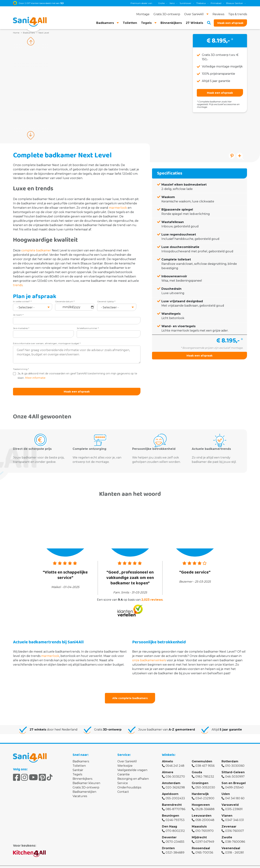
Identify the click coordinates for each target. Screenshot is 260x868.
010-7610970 (204, 824)
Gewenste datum (65, 301)
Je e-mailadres (21, 328)
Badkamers (81, 755)
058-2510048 (205, 813)
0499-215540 (234, 781)
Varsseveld (230, 798)
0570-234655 (175, 835)
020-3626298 (175, 781)
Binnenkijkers (82, 772)
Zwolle (227, 831)
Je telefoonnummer (88, 328)
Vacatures (80, 790)
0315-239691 (234, 803)
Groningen (200, 777)
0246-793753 (175, 813)
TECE (194, 3)
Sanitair (78, 764)
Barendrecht (172, 798)
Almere (168, 766)
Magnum (207, 3)
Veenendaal (231, 842)
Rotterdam (230, 755)
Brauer (220, 3)
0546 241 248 (175, 759)
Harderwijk (200, 787)
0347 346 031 (235, 813)
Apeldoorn (170, 787)
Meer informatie (35, 378)
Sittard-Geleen (233, 766)
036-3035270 (175, 770)
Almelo (167, 755)
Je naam (18, 315)
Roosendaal (201, 842)
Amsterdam (171, 777)
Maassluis (199, 820)
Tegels (77, 768)
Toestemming (21, 369)
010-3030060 (235, 759)
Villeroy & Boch (236, 3)
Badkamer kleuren (86, 777)
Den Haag (170, 820)
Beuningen (171, 809)
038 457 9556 (205, 759)
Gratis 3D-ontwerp (86, 781)
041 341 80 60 (235, 792)
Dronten (168, 842)
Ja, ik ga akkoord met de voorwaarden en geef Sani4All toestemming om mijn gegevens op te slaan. (77, 376)
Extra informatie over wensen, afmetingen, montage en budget (47, 343)
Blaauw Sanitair (165, 3)
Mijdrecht (199, 831)
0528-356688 (205, 803)
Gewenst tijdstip (106, 301)
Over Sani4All (127, 755)
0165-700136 (204, 846)
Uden (226, 787)
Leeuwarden (202, 809)
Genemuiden (202, 755)
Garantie (123, 768)
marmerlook (118, 208)
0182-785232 (205, 770)
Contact (123, 785)
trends (18, 285)
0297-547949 (205, 835)
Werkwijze (125, 759)
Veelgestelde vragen (132, 764)
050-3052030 (205, 781)
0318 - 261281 (235, 846)
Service (123, 777)
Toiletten (79, 759)
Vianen (227, 809)
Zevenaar (229, 820)
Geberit (182, 3)
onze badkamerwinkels (149, 654)
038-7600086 (235, 835)
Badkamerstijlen (84, 785)
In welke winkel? (22, 301)
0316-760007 (235, 824)
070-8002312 (175, 824)
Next (31, 135)
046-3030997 (235, 770)
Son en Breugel (234, 777)
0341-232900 (205, 792)
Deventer (169, 831)
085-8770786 (175, 803)
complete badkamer (36, 250)
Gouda (197, 766)
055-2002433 (175, 792)
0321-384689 (175, 846)
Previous (31, 41)
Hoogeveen (201, 798)
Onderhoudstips (129, 781)
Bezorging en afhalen (133, 772)
